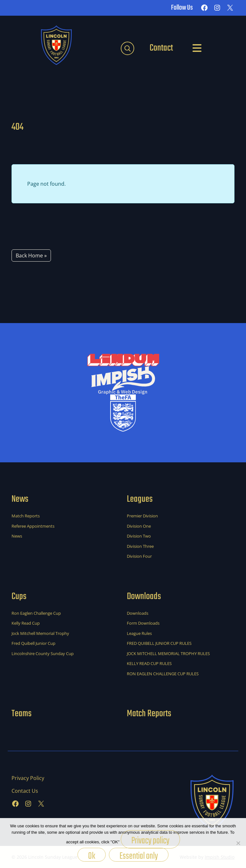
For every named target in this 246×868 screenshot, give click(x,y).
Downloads (138, 613)
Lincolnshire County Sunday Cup (43, 653)
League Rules (139, 633)
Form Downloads (143, 623)
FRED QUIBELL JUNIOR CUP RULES (159, 643)
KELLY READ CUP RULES (149, 663)
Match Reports (26, 516)
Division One (139, 526)
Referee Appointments (33, 526)
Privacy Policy (28, 778)
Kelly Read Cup (26, 623)
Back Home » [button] (31, 256)
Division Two (139, 536)
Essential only (139, 855)
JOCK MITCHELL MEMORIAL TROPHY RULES (168, 653)
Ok (92, 855)
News (17, 536)
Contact (161, 48)
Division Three (140, 546)
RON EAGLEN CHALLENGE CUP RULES (163, 674)
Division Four (139, 556)
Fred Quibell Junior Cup (33, 643)
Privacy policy (150, 841)
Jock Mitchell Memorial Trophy (40, 633)
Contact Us (25, 791)
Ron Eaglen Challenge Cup (36, 613)
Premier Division (142, 516)
